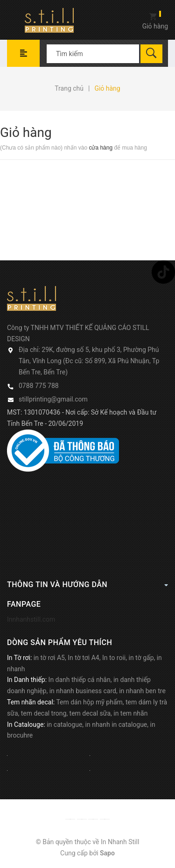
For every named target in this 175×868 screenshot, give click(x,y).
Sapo (107, 853)
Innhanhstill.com (31, 619)
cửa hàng (101, 148)
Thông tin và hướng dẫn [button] (87, 584)
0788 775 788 (39, 386)
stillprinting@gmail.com (53, 399)
